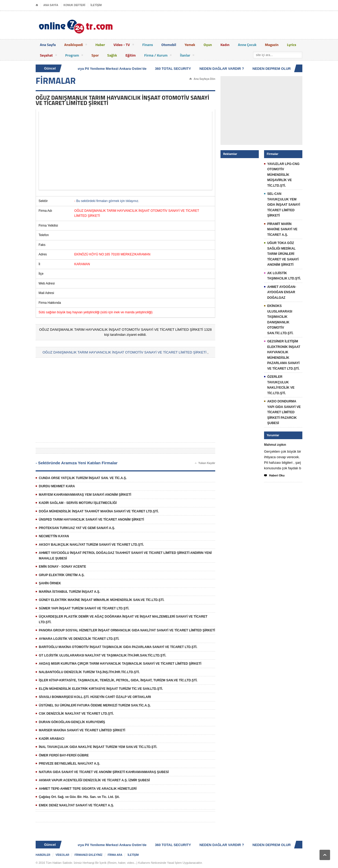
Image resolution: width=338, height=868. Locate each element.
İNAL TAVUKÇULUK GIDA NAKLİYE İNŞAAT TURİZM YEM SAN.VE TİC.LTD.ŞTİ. (98, 747)
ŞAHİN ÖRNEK (50, 583)
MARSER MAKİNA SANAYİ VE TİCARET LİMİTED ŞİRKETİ (82, 730)
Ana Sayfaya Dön (202, 79)
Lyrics (292, 45)
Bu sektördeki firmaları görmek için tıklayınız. (108, 201)
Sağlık (112, 55)
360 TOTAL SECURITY (174, 69)
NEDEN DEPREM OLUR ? (274, 69)
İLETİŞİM (96, 5)
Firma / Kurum (158, 56)
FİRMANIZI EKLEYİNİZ (88, 855)
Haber (100, 45)
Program (74, 56)
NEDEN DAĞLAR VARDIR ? (223, 69)
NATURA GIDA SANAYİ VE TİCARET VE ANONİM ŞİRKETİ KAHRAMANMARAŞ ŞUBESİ (104, 772)
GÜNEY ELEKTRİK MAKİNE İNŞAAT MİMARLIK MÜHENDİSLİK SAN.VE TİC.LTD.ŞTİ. (102, 600)
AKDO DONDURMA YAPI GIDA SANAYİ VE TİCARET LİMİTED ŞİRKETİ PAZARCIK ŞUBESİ (284, 412)
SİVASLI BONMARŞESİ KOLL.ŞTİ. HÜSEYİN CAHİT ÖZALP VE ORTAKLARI (95, 697)
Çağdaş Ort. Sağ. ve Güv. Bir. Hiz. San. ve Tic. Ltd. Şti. (79, 797)
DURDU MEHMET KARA (57, 486)
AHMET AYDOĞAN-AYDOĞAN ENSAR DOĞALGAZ (282, 292)
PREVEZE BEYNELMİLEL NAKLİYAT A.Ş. (69, 764)
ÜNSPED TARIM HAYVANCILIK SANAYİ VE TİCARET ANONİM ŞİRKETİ (91, 520)
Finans (148, 45)
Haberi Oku (274, 476)
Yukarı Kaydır (205, 463)
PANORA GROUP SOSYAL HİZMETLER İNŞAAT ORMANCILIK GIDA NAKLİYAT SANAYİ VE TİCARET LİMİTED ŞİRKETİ (127, 630)
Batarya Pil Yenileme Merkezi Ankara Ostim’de (110, 69)
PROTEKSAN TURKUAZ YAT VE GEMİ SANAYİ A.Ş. (77, 528)
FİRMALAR (56, 81)
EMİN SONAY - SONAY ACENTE (62, 567)
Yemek (190, 45)
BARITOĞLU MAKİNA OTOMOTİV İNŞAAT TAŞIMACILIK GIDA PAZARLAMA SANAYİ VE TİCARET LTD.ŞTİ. (118, 647)
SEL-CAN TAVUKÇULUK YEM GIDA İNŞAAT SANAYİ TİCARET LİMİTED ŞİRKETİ (284, 205)
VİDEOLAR (63, 855)
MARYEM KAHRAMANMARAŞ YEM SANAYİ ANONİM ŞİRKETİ (85, 495)
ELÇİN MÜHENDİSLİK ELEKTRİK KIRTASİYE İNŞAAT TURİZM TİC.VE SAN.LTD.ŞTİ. (101, 689)
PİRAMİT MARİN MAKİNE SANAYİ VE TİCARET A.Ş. (282, 229)
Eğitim (131, 55)
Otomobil (169, 45)
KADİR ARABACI (51, 739)
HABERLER (43, 855)
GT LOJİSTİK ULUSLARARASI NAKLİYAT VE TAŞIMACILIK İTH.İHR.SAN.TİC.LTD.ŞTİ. (102, 655)
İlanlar (187, 56)
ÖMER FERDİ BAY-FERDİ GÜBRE (64, 755)
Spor (95, 55)
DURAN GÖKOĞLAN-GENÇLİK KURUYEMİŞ (72, 722)
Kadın (225, 45)
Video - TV (124, 45)
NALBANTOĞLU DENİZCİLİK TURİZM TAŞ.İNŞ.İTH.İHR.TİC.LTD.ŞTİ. (89, 672)
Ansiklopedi (76, 45)
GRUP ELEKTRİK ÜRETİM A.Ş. (62, 575)
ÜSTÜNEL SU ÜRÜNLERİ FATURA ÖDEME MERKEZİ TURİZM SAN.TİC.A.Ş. (95, 705)
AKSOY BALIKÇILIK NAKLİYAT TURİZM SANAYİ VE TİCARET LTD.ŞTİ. (91, 545)
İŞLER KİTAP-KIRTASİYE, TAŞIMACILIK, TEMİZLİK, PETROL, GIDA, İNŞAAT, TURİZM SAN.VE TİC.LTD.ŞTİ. (118, 680)
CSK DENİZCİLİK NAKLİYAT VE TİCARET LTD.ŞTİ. (76, 714)
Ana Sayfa (48, 45)
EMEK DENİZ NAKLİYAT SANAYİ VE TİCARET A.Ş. (76, 805)
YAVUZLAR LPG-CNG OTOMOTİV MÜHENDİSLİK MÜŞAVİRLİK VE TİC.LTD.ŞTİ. (283, 175)
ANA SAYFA (51, 5)
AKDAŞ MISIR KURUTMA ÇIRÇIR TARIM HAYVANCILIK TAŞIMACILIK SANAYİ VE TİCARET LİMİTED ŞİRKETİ (120, 664)
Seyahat (48, 56)
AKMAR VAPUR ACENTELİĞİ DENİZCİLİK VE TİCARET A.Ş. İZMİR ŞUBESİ (94, 780)
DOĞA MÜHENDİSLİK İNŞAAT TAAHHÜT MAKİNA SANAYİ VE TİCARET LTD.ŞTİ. (99, 511)
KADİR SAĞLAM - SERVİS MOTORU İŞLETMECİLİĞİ (78, 503)
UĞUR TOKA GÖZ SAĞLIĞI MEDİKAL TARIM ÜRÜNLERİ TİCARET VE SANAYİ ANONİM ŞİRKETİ (283, 254)
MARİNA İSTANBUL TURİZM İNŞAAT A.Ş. (69, 592)
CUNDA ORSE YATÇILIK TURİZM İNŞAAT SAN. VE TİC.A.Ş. (83, 478)
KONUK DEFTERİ (74, 5)
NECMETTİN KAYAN (54, 536)
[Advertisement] (125, 151)
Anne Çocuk (247, 45)
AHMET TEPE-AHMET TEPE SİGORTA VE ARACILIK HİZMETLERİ (88, 789)
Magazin (272, 45)
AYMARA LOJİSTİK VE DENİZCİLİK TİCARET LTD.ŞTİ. (79, 639)
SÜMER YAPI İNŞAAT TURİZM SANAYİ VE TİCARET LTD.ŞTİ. (84, 608)
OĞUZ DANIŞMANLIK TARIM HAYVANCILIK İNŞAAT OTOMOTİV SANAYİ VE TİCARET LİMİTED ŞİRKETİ (125, 352)
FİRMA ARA (115, 855)
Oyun (208, 45)
